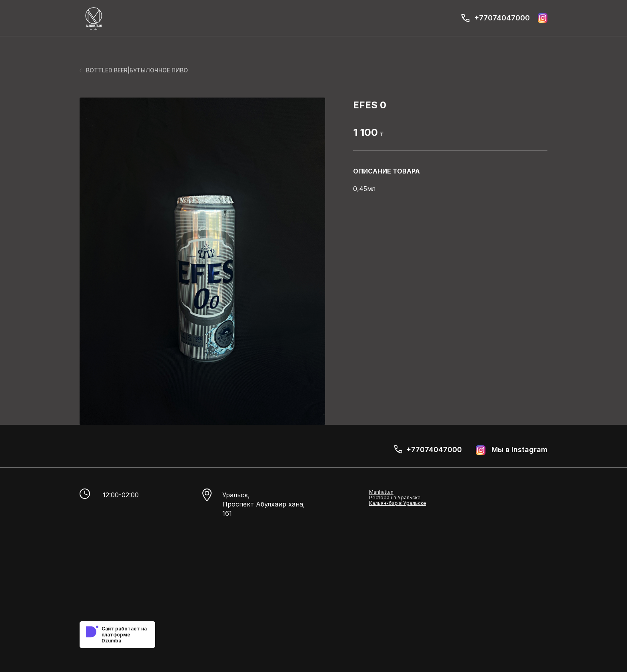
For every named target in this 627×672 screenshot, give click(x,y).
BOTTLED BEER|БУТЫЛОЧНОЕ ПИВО (134, 70)
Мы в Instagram (512, 450)
